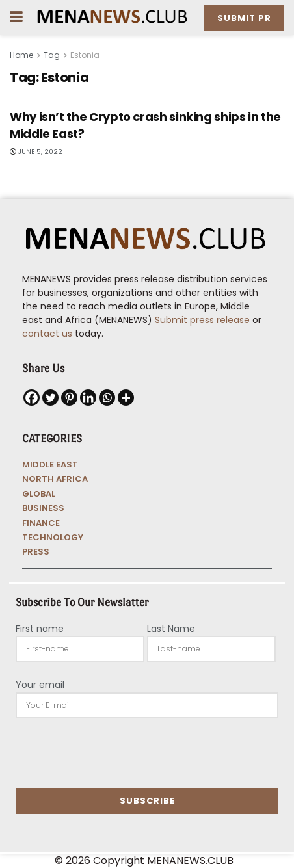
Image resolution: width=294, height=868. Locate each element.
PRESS (36, 552)
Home (21, 55)
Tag (52, 55)
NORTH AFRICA (55, 479)
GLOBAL (39, 494)
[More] (126, 398)
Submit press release (201, 320)
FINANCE (41, 523)
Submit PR (244, 18)
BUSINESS (43, 508)
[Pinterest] (69, 398)
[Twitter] (50, 398)
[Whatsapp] (107, 398)
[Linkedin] (88, 398)
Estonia (85, 55)
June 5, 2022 (36, 152)
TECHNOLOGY (53, 537)
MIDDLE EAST (50, 465)
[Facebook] (32, 398)
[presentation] (114, 753)
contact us (47, 334)
